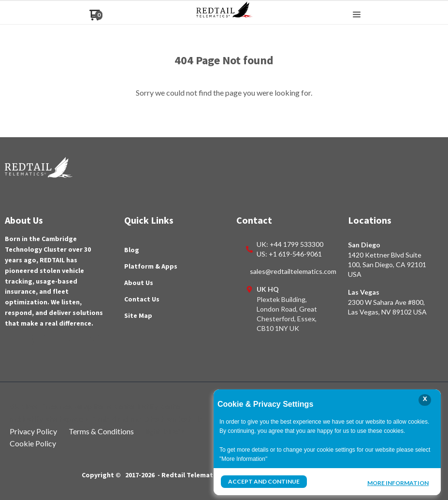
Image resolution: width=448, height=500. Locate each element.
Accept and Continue (264, 481)
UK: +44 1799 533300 (290, 244)
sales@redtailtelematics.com (293, 271)
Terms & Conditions (101, 431)
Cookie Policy (33, 443)
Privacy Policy (33, 431)
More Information (398, 483)
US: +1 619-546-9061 (289, 254)
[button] (357, 15)
